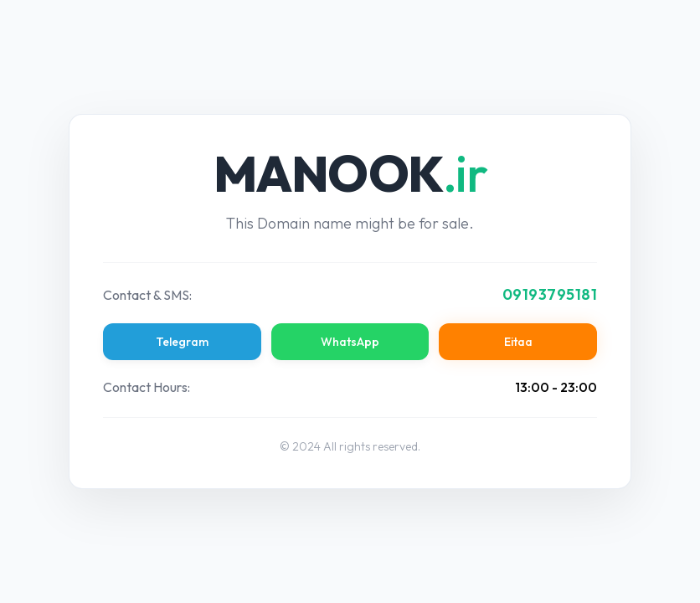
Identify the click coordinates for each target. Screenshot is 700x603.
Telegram (182, 342)
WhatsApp (350, 342)
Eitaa (518, 342)
